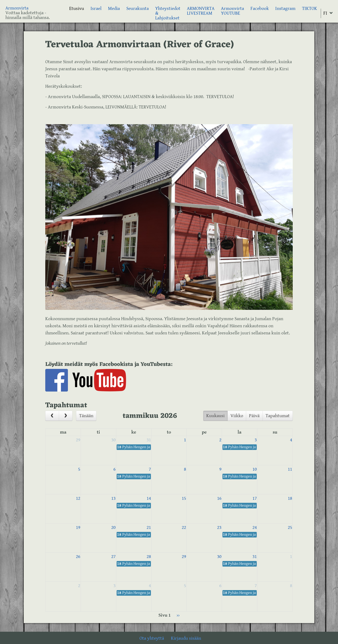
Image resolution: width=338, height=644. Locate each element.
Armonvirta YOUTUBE (232, 11)
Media (114, 9)
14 (149, 498)
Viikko (237, 416)
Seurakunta (138, 9)
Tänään (86, 416)
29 (78, 440)
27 (113, 557)
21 (149, 527)
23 (219, 527)
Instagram (285, 9)
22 (184, 527)
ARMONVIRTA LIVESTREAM (201, 11)
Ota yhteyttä (152, 638)
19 (78, 527)
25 (290, 527)
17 (255, 498)
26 (78, 557)
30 (113, 440)
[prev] (52, 416)
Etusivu (77, 9)
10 (255, 469)
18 (290, 498)
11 (290, 469)
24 (255, 527)
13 (113, 498)
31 (149, 440)
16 (219, 498)
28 (149, 557)
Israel (96, 9)
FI (325, 13)
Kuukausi (215, 416)
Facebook (260, 9)
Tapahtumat (278, 416)
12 (78, 498)
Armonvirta (17, 8)
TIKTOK (310, 9)
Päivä (254, 416)
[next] (66, 416)
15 (184, 498)
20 (113, 527)
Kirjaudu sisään (186, 638)
